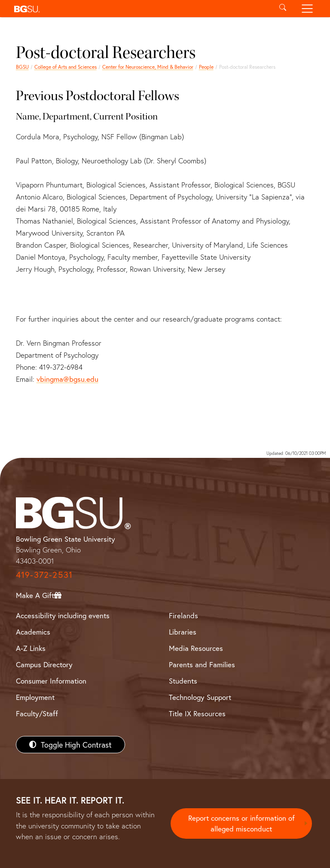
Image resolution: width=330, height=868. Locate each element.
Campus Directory (44, 664)
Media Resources (196, 648)
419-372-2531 (44, 575)
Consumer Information (51, 681)
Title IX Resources (197, 713)
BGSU (22, 67)
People (206, 67)
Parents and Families (202, 664)
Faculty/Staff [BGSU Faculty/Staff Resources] (37, 713)
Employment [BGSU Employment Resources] (35, 697)
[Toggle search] (283, 9)
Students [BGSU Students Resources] (183, 681)
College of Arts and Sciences (66, 67)
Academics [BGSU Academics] (33, 632)
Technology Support (200, 697)
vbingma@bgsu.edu (67, 379)
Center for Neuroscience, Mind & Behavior (148, 67)
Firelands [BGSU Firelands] (183, 615)
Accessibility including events (63, 615)
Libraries (183, 632)
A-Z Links (31, 648)
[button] (140, 9)
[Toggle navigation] (307, 9)
